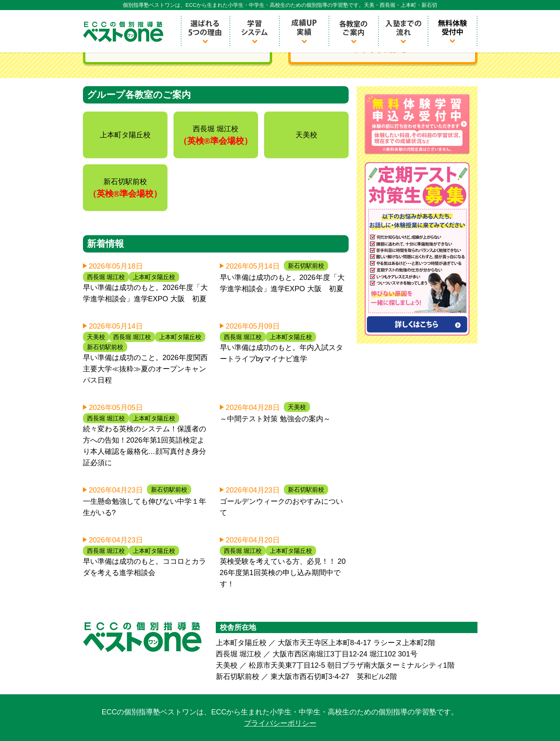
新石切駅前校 (306, 266)
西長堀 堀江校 (106, 277)
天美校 (96, 337)
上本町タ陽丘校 (154, 277)
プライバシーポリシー (280, 723)
